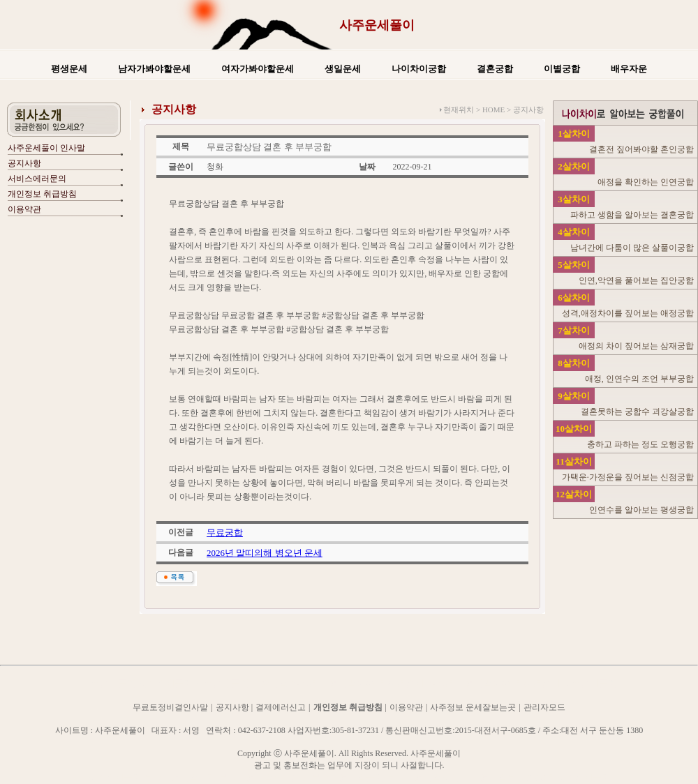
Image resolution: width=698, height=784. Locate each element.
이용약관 (24, 209)
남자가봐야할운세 (154, 69)
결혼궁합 (495, 69)
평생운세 (69, 69)
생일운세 (343, 69)
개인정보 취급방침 (42, 194)
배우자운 (629, 69)
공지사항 (24, 163)
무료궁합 (225, 533)
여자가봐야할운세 (258, 69)
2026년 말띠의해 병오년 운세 (265, 553)
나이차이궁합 (419, 69)
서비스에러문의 (37, 179)
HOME (493, 110)
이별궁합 (562, 69)
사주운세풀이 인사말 (46, 148)
